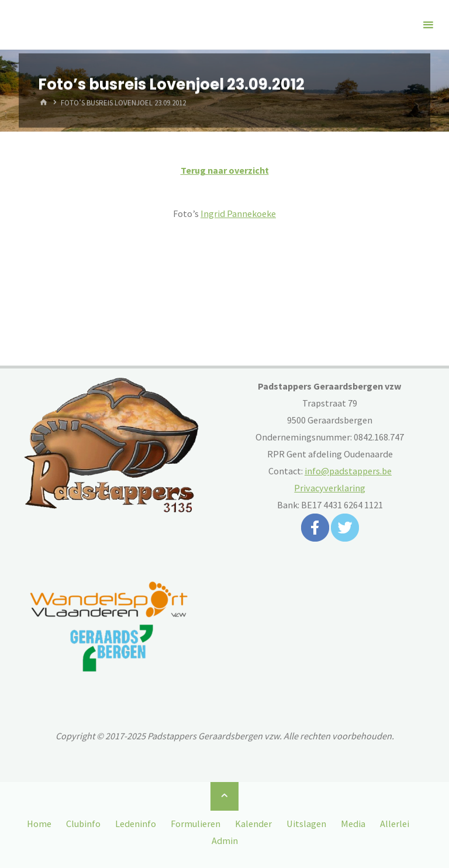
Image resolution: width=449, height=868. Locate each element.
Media (353, 824)
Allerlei (395, 824)
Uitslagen (306, 824)
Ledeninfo (136, 824)
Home (39, 824)
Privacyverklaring (330, 488)
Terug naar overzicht (225, 170)
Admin (225, 841)
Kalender (253, 824)
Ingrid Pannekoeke (238, 213)
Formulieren (196, 824)
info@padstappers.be (348, 471)
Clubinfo (83, 824)
